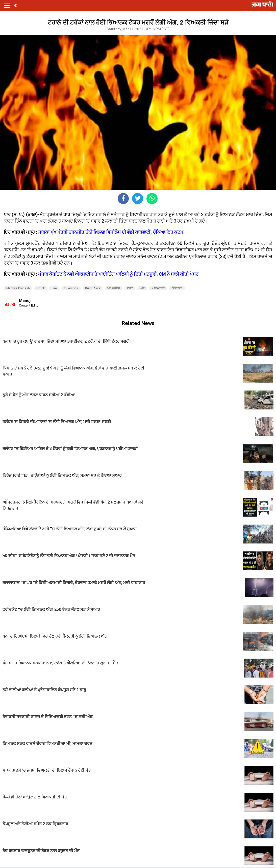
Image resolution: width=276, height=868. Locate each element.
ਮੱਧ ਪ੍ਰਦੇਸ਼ (114, 288)
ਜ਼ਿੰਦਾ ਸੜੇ (177, 288)
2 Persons (71, 288)
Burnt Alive (93, 288)
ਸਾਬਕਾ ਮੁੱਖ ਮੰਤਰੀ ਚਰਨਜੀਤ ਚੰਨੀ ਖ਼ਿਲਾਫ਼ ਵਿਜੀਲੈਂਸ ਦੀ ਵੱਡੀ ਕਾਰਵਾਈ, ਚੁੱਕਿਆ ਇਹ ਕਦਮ (111, 232)
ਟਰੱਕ (130, 288)
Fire (54, 288)
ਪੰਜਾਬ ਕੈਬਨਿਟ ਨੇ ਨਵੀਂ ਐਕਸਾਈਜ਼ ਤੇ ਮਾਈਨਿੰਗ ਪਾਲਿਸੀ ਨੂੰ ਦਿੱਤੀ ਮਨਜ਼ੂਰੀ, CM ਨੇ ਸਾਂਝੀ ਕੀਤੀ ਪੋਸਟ (118, 274)
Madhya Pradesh (18, 288)
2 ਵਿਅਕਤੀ (158, 288)
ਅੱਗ (142, 288)
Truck (41, 288)
